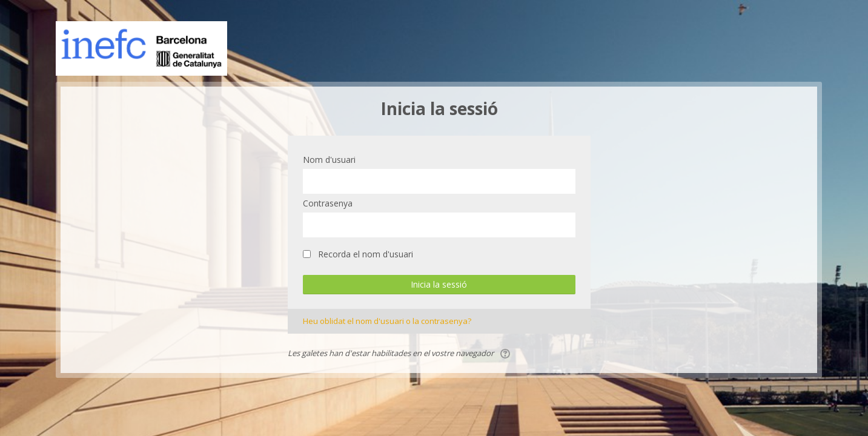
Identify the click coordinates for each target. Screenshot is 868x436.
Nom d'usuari (329, 160)
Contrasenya (328, 203)
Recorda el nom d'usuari (366, 254)
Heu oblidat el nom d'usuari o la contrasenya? (387, 321)
